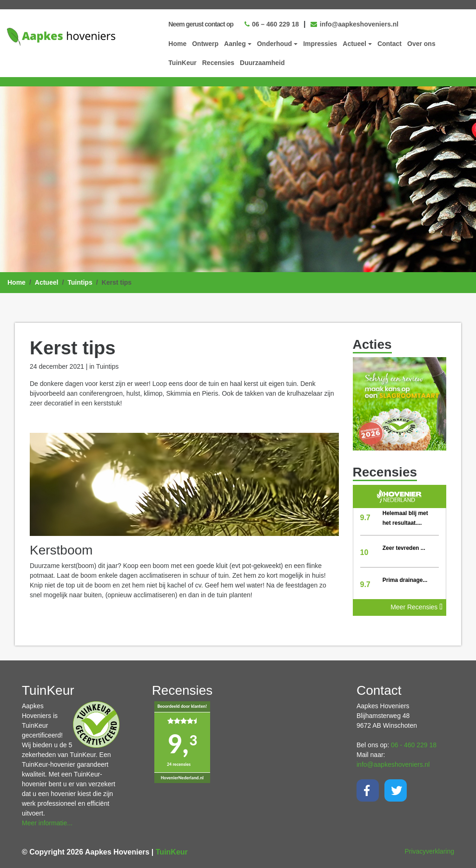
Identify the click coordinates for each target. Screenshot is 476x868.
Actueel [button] (354, 44)
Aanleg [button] (235, 44)
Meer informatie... (47, 823)
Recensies (218, 63)
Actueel (47, 282)
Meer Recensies (416, 607)
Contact (390, 44)
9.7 (365, 518)
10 (364, 552)
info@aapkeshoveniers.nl (354, 24)
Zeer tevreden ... (404, 548)
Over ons (421, 44)
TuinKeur (182, 63)
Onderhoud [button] (274, 44)
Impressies (320, 44)
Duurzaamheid (262, 63)
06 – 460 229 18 (272, 24)
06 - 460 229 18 (414, 745)
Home (177, 44)
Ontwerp (205, 44)
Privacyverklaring (429, 851)
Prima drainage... (405, 580)
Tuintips (80, 282)
